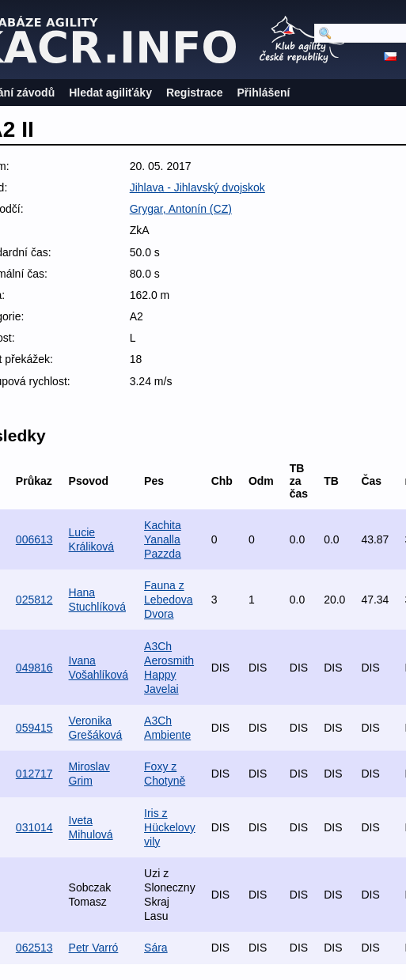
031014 (34, 827)
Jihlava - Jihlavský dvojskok (197, 187)
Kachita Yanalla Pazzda (163, 539)
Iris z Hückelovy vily (170, 827)
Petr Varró (94, 948)
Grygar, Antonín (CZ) (181, 209)
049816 (34, 668)
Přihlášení (264, 93)
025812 (34, 600)
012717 (34, 774)
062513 (34, 948)
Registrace (195, 93)
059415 (34, 728)
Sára (156, 948)
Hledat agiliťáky (110, 93)
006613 (34, 539)
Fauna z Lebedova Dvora (169, 600)
